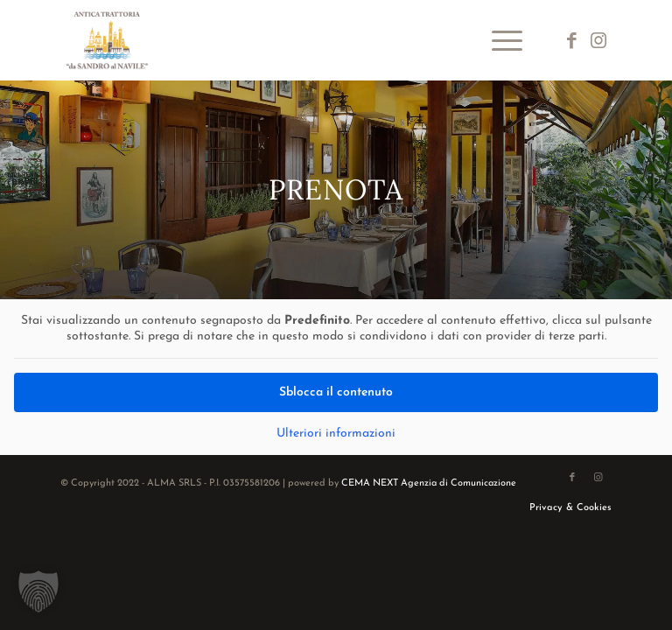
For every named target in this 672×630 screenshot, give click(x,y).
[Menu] (498, 40)
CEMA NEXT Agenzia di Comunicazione (429, 483)
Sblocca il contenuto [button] (336, 392)
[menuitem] (498, 40)
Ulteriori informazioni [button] (336, 434)
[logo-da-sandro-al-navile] (107, 40)
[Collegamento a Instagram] (598, 40)
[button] (38, 591)
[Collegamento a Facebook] (572, 40)
